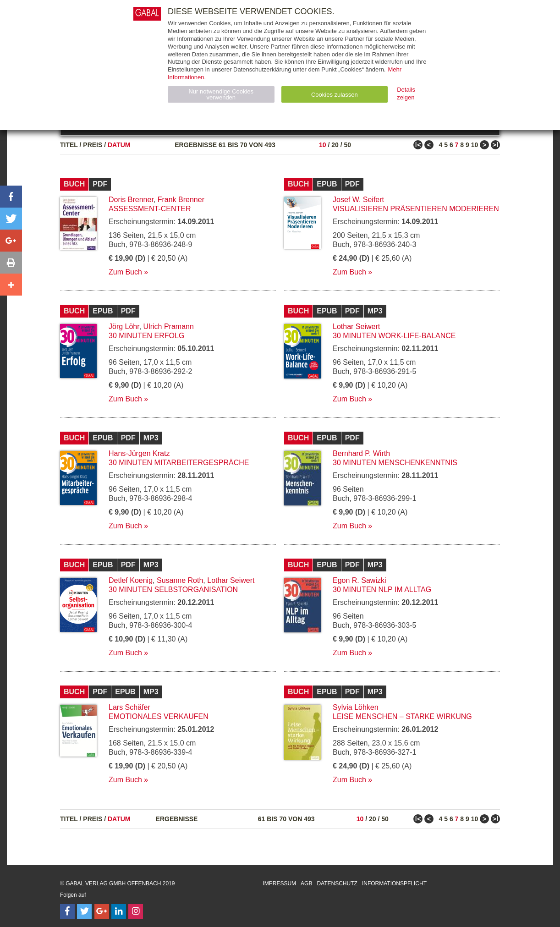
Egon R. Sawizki (360, 580)
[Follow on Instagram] (136, 911)
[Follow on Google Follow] (102, 911)
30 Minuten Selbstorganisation (173, 590)
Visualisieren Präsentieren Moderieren (416, 209)
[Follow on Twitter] (84, 911)
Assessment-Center (150, 209)
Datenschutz (337, 883)
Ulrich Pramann (169, 326)
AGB (306, 883)
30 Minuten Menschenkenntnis (395, 463)
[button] (11, 197)
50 (347, 145)
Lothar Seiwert (356, 326)
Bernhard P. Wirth (361, 453)
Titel (69, 145)
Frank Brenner (181, 200)
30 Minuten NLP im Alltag (382, 590)
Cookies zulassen (335, 95)
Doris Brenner (131, 200)
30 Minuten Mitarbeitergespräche (179, 463)
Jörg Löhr (124, 326)
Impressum (279, 883)
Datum (119, 145)
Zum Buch (125, 272)
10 (323, 145)
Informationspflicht (394, 883)
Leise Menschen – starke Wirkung (402, 716)
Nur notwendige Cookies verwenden (221, 94)
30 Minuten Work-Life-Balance (394, 336)
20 (335, 145)
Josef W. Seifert (358, 200)
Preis (93, 145)
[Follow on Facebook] (67, 911)
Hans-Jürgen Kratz (139, 453)
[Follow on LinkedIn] (119, 911)
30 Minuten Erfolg (146, 336)
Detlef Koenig (131, 580)
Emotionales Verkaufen (159, 716)
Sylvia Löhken (356, 707)
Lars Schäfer (129, 707)
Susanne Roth (180, 580)
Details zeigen (406, 93)
